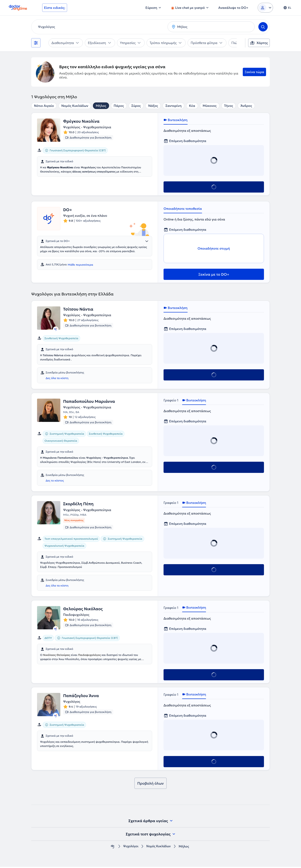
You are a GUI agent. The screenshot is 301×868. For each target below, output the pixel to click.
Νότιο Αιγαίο (44, 106)
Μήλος (101, 106)
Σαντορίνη (173, 106)
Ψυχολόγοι (130, 848)
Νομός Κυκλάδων (75, 106)
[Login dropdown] (265, 8)
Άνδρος (246, 106)
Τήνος (229, 106)
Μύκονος (210, 106)
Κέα (192, 106)
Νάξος (153, 106)
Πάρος (119, 106)
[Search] (263, 27)
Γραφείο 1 (171, 400)
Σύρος (136, 106)
